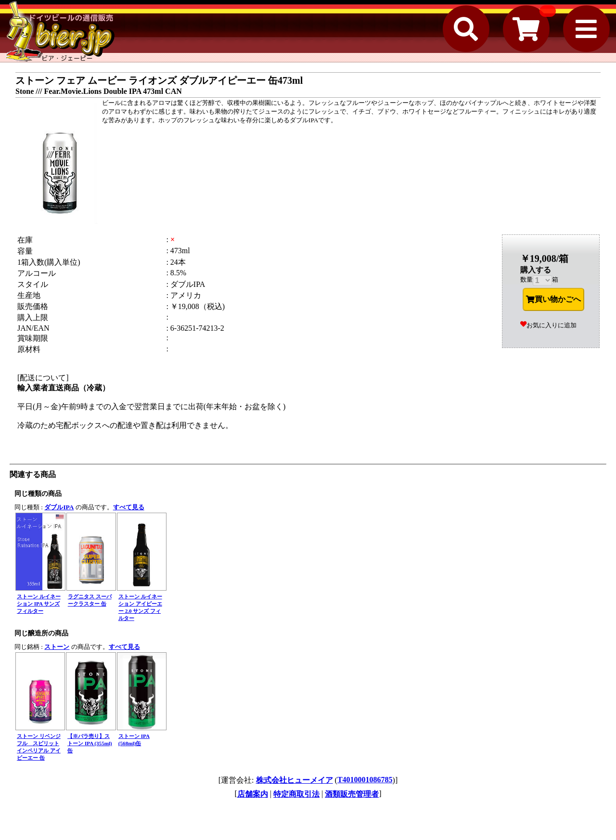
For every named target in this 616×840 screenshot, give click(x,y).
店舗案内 (253, 794)
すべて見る (129, 507)
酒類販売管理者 (352, 794)
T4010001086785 (365, 780)
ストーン (57, 647)
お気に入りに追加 (548, 325)
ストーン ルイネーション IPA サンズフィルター (39, 604)
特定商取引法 (296, 794)
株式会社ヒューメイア (295, 780)
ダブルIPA (59, 507)
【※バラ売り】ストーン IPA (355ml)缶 (90, 743)
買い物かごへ (553, 299)
